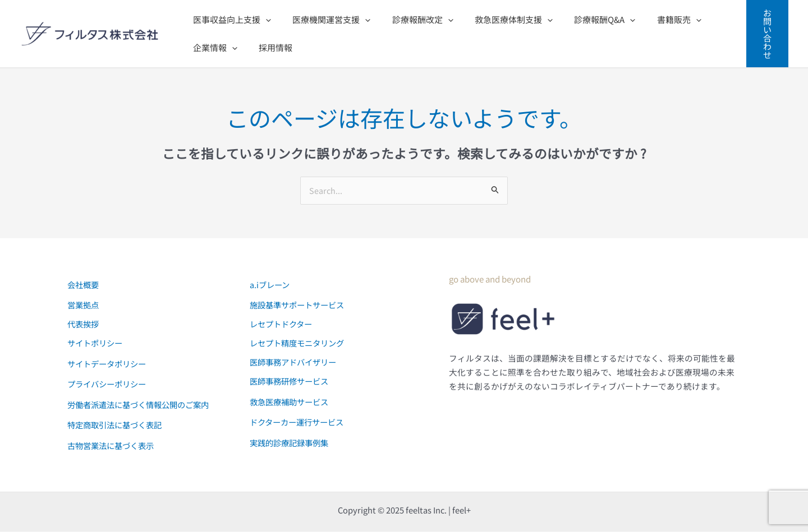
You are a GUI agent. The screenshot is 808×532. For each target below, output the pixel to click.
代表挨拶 (84, 324)
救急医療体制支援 (497, 20)
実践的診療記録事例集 (292, 443)
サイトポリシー (97, 343)
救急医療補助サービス (292, 402)
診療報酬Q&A (584, 20)
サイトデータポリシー (109, 364)
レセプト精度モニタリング (300, 343)
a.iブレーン (271, 285)
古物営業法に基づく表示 (114, 446)
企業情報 (213, 48)
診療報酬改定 (411, 20)
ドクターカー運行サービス (300, 422)
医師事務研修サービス (292, 381)
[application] (263, 20)
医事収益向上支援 (230, 20)
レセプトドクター (283, 324)
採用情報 (269, 47)
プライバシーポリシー (109, 384)
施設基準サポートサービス (300, 305)
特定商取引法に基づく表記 (118, 426)
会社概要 (84, 285)
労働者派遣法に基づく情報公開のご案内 (143, 405)
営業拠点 (84, 305)
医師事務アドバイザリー (296, 362)
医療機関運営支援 (325, 20)
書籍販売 (653, 20)
